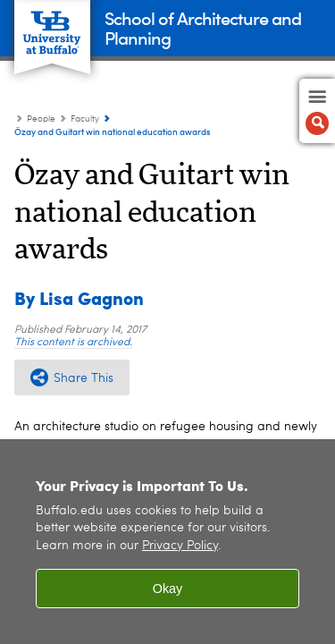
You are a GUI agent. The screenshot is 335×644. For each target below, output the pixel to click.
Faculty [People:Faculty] (85, 119)
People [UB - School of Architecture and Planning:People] (41, 119)
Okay (168, 589)
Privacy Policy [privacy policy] (180, 546)
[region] (167, 542)
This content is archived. (73, 343)
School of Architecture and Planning (203, 27)
